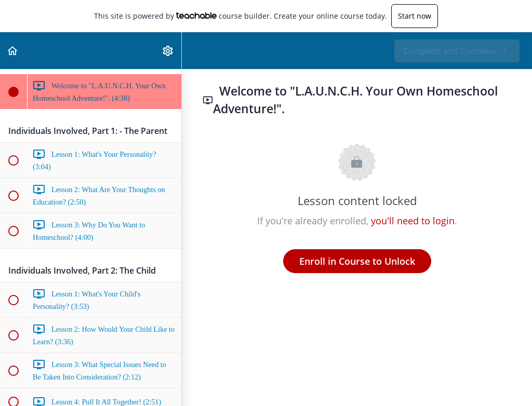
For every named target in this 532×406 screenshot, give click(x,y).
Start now (415, 16)
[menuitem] (168, 51)
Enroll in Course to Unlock (357, 261)
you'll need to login (413, 221)
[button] (13, 51)
